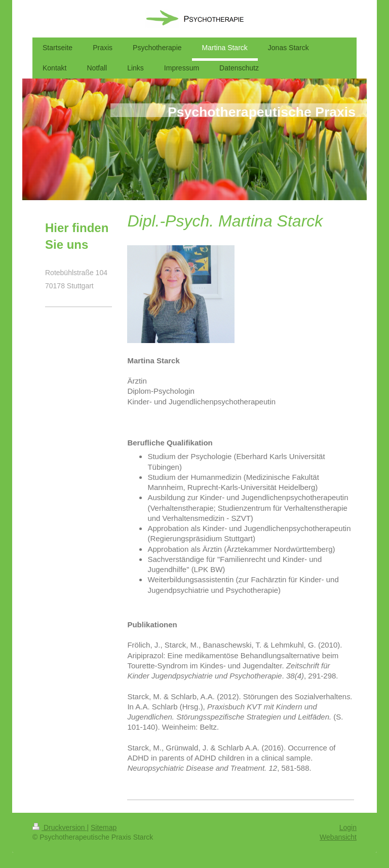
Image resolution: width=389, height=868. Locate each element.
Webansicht (338, 837)
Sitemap (104, 827)
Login (348, 827)
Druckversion (60, 827)
